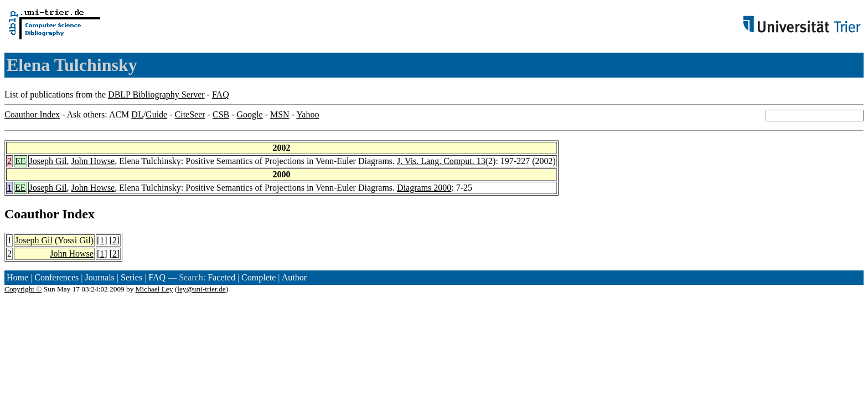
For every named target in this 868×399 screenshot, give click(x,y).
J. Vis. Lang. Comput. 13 (441, 161)
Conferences (56, 277)
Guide (156, 114)
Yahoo (308, 114)
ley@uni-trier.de (201, 289)
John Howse (93, 161)
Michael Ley (154, 289)
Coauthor (32, 214)
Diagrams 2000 (424, 188)
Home (17, 277)
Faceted (221, 277)
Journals (99, 277)
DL (137, 114)
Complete (259, 277)
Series (131, 277)
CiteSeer (190, 114)
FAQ (221, 94)
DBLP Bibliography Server (156, 94)
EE (20, 161)
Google (250, 114)
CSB (221, 114)
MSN (280, 114)
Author (294, 277)
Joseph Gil (48, 161)
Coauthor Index (32, 114)
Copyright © (23, 289)
